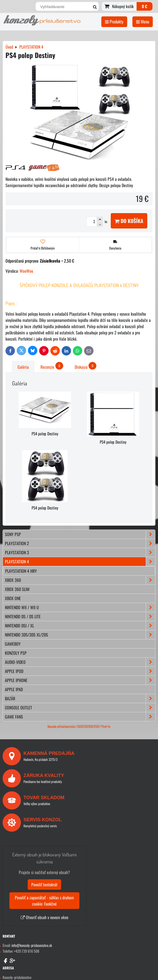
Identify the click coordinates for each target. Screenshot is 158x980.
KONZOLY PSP (16, 653)
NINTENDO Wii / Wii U (80, 607)
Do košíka (129, 221)
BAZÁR (80, 698)
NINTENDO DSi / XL (80, 626)
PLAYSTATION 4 (80, 562)
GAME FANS (80, 717)
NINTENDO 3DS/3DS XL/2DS (80, 635)
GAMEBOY (13, 644)
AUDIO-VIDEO (80, 662)
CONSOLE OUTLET (80, 708)
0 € (145, 6)
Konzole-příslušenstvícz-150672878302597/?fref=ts (79, 726)
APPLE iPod (80, 671)
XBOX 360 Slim (17, 589)
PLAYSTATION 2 (80, 543)
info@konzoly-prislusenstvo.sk (32, 945)
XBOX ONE (13, 598)
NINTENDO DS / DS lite (80, 616)
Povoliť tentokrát (44, 884)
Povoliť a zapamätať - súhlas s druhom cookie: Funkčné (44, 901)
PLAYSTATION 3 (80, 552)
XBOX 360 (80, 580)
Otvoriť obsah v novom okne (45, 917)
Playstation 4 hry (21, 571)
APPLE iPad (14, 689)
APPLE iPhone (80, 680)
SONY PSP (80, 534)
